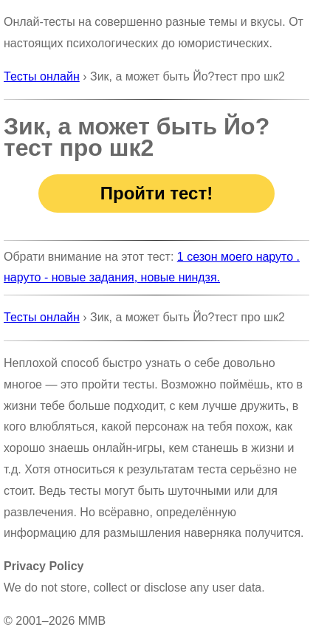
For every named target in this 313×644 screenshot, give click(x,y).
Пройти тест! (156, 193)
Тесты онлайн (42, 76)
